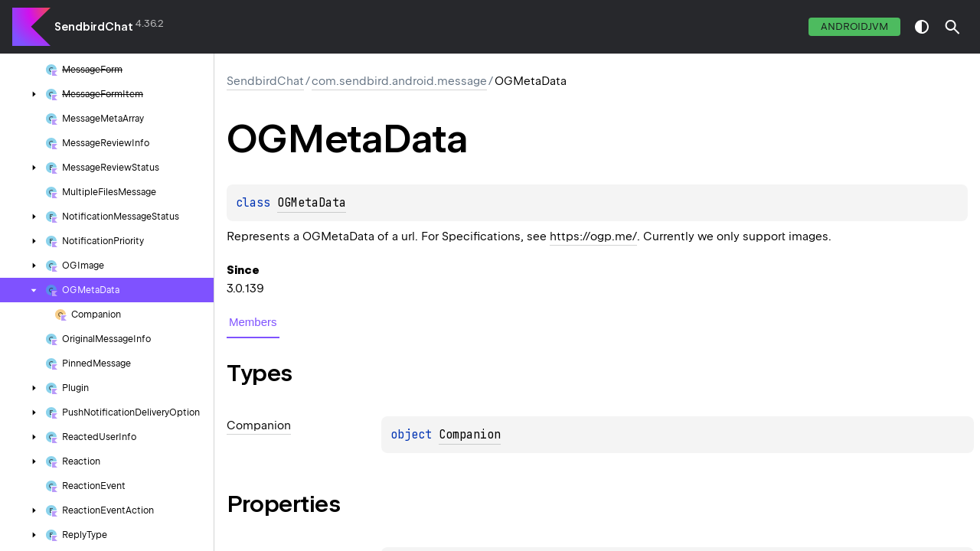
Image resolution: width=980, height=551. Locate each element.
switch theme (922, 27)
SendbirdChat (94, 27)
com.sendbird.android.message (399, 81)
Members (253, 322)
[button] (952, 27)
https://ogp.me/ (593, 236)
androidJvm (854, 26)
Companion (470, 435)
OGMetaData (312, 203)
